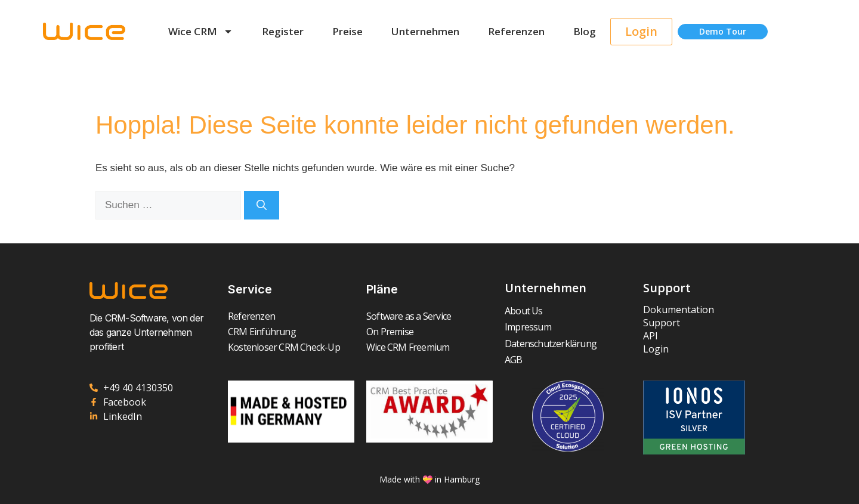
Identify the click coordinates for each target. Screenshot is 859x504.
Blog (585, 31)
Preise (347, 31)
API (651, 336)
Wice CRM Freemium (408, 347)
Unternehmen (425, 31)
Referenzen (516, 31)
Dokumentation (679, 310)
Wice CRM (201, 31)
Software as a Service (409, 316)
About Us (524, 311)
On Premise (390, 332)
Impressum (528, 327)
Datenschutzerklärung (551, 344)
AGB (514, 360)
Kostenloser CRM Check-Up (284, 347)
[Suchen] (262, 205)
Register (283, 31)
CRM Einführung (262, 332)
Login (656, 349)
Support (662, 323)
